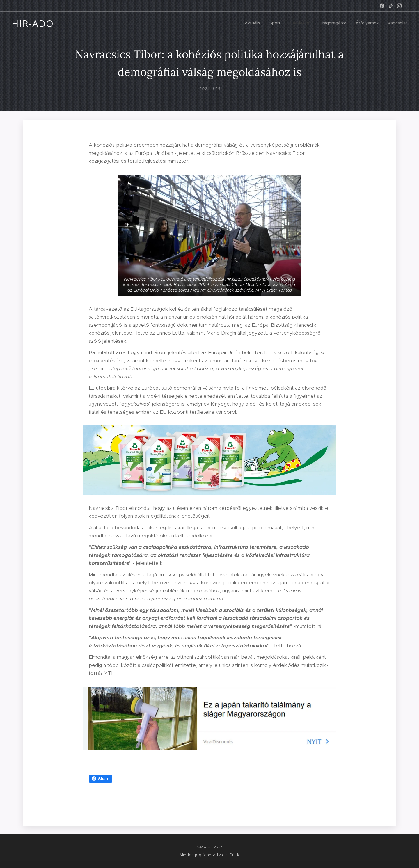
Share (101, 779)
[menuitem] (362, 24)
